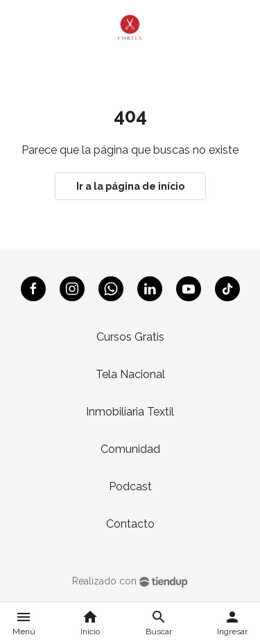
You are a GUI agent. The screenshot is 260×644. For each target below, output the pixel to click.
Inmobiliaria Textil (130, 412)
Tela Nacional (130, 374)
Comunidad (130, 449)
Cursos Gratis (130, 337)
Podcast (130, 486)
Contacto (130, 524)
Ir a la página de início (130, 186)
